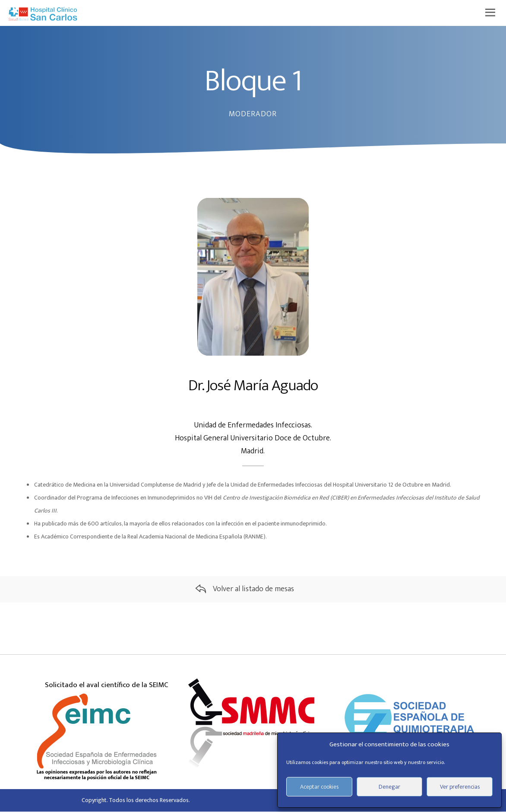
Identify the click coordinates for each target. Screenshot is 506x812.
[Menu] (492, 13)
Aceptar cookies (319, 787)
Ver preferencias (460, 787)
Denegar (389, 787)
